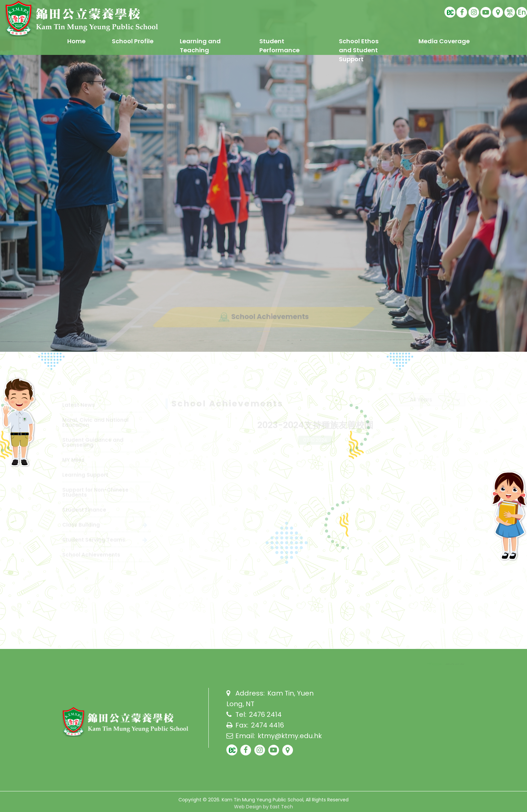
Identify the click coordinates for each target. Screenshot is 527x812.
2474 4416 (267, 725)
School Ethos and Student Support (359, 50)
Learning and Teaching (200, 46)
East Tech (281, 807)
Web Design (248, 807)
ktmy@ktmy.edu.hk (290, 736)
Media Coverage (444, 41)
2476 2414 (265, 714)
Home (76, 41)
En (522, 12)
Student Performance (279, 46)
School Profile (133, 41)
